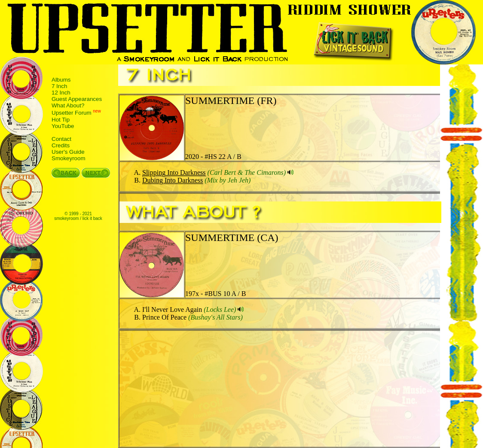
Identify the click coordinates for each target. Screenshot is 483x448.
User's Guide (68, 152)
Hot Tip (61, 120)
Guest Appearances (77, 99)
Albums (61, 80)
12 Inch (61, 93)
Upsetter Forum (72, 113)
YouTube (63, 126)
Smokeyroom (69, 158)
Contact (61, 139)
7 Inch (59, 86)
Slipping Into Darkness (174, 172)
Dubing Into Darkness (173, 180)
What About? (68, 105)
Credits (61, 145)
